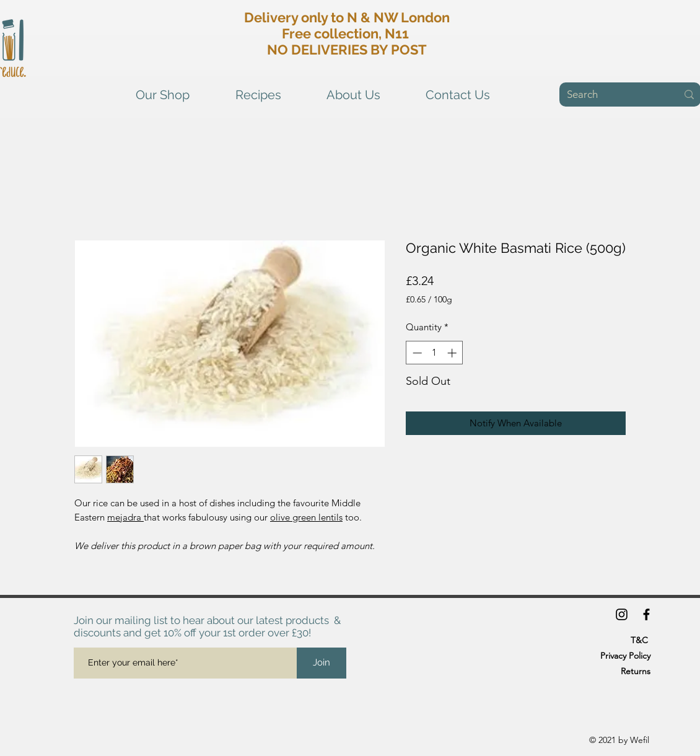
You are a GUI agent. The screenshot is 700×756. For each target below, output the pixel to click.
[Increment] (453, 353)
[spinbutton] (435, 353)
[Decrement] (416, 353)
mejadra (125, 517)
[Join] (322, 663)
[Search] (613, 95)
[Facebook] (646, 614)
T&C (639, 640)
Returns (636, 671)
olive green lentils (306, 517)
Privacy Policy (625, 656)
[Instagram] (622, 614)
